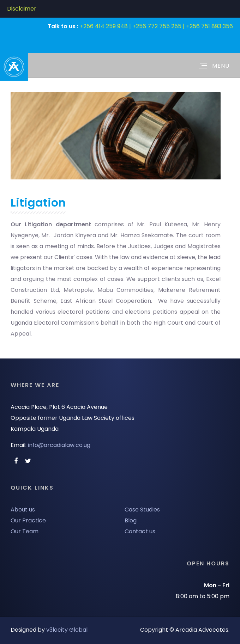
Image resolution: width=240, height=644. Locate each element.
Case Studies (142, 510)
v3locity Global (67, 630)
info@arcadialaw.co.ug (59, 445)
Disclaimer (22, 9)
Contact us (140, 531)
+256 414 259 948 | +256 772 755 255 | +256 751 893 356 (156, 26)
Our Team (25, 531)
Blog (131, 520)
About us (23, 510)
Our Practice (28, 520)
